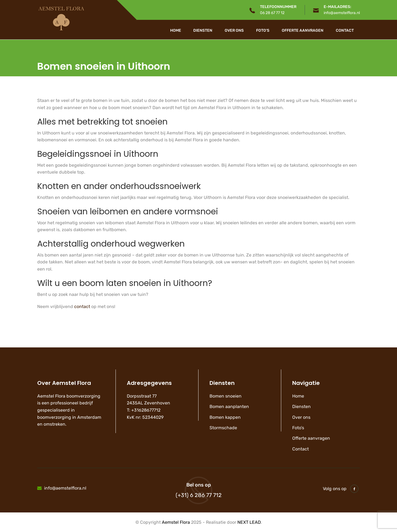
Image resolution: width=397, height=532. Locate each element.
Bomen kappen (225, 417)
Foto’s (263, 31)
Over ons (234, 31)
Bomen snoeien (226, 396)
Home (176, 31)
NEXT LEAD (249, 522)
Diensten (203, 31)
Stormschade (223, 428)
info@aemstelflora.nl (342, 13)
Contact (345, 31)
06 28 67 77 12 (272, 13)
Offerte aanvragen (303, 31)
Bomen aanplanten (229, 407)
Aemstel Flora (176, 522)
